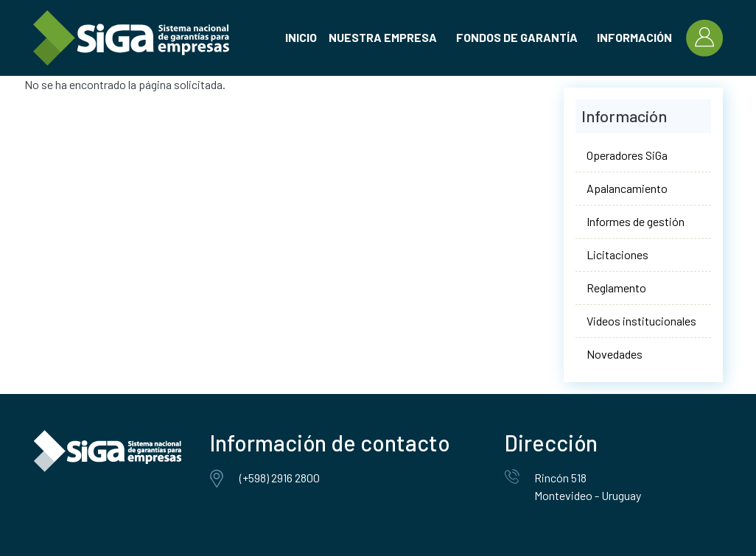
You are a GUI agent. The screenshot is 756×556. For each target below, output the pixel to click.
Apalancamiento (627, 188)
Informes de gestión (636, 221)
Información (634, 37)
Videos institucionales (641, 321)
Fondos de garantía (517, 37)
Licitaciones (617, 254)
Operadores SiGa (627, 155)
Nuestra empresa (383, 37)
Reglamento (616, 288)
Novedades (615, 354)
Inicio (301, 37)
